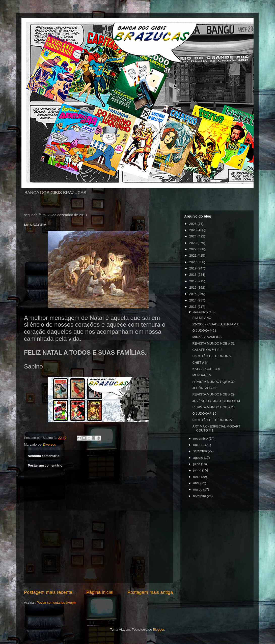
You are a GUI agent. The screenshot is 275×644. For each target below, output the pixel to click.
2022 (193, 249)
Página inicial (100, 592)
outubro (199, 445)
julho (197, 464)
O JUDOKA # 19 (204, 413)
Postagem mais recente (48, 592)
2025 (193, 230)
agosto (199, 458)
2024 (193, 236)
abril (197, 483)
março (198, 489)
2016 (193, 287)
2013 (193, 307)
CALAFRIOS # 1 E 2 (207, 350)
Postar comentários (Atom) (56, 603)
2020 (193, 262)
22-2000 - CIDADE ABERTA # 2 (215, 324)
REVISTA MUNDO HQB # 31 (213, 343)
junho (198, 470)
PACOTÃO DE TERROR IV (212, 420)
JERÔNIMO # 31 (205, 388)
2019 (193, 268)
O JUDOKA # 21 (204, 331)
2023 (193, 243)
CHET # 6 (199, 363)
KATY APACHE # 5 (206, 369)
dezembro (201, 312)
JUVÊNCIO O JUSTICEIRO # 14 (216, 401)
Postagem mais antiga (150, 592)
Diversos (50, 444)
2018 (193, 275)
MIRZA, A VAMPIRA (207, 337)
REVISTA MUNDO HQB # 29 (213, 394)
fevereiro (200, 496)
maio (197, 477)
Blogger (158, 630)
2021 (193, 255)
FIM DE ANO (202, 318)
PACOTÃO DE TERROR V (212, 356)
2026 (193, 224)
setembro (201, 451)
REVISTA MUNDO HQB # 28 (213, 407)
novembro (201, 438)
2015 (193, 294)
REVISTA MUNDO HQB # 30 (213, 382)
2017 (193, 281)
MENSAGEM (202, 375)
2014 (193, 300)
